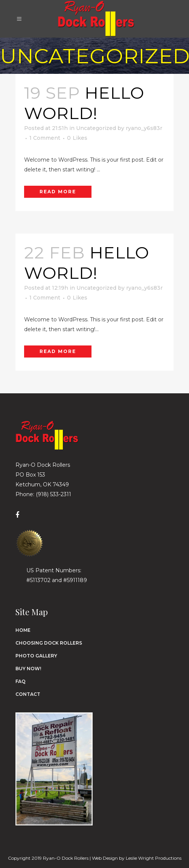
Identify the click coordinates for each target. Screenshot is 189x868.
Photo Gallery (36, 656)
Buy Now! (28, 669)
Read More (58, 192)
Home (23, 630)
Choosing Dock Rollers (49, 643)
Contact (28, 694)
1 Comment (45, 138)
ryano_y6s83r (144, 128)
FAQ (21, 681)
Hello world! (84, 103)
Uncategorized (96, 128)
